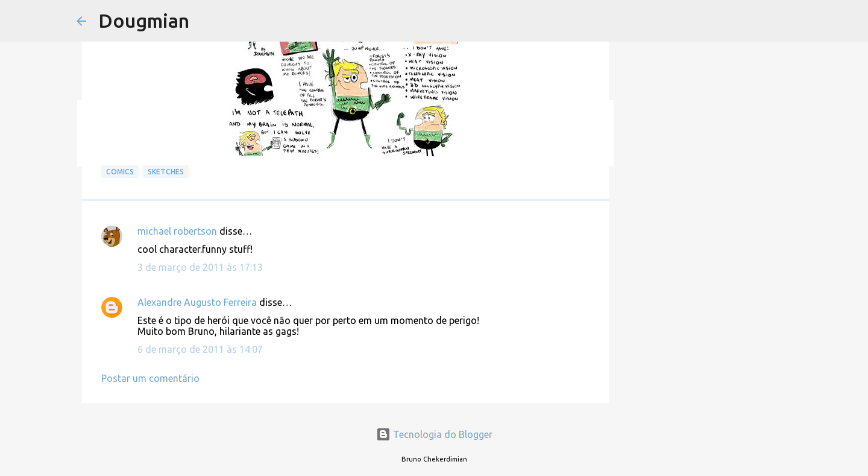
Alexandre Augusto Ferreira (197, 302)
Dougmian (144, 21)
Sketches (166, 172)
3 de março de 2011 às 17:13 (200, 267)
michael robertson (177, 231)
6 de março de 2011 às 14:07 (200, 349)
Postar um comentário (150, 378)
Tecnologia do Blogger (434, 434)
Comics (120, 172)
